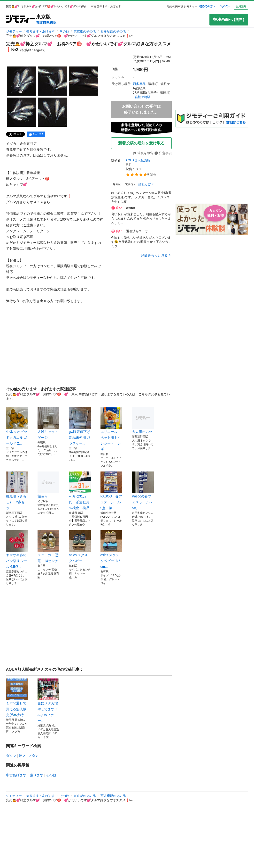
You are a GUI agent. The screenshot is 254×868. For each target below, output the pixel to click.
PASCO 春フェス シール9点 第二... (111, 491)
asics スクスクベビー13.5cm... (111, 549)
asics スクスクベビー (80, 546)
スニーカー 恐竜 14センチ (48, 546)
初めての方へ (207, 6)
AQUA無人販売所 (138, 160)
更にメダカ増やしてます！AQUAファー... (48, 701)
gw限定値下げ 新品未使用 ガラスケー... (80, 426)
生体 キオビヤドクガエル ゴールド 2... (17, 426)
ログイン (224, 6)
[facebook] (36, 134)
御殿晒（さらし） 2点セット (17, 491)
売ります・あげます (41, 31)
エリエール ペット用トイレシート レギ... (111, 429)
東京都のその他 (85, 31)
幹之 (22, 756)
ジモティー (14, 31)
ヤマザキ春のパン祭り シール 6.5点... (17, 549)
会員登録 (241, 6)
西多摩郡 (139, 84)
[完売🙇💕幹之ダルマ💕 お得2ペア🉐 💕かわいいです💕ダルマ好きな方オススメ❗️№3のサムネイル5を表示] (53, 112)
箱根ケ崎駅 (142, 97)
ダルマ (11, 756)
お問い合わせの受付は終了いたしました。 (141, 109)
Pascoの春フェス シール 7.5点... (143, 491)
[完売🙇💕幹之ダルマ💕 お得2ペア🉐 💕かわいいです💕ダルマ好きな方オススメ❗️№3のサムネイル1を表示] (22, 81)
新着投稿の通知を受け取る (141, 143)
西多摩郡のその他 (113, 31)
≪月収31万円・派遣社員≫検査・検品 (80, 491)
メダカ (34, 756)
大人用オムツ (143, 420)
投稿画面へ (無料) (229, 20)
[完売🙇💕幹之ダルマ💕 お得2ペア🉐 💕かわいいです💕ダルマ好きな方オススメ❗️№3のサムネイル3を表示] (84, 81)
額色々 (48, 485)
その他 (64, 31)
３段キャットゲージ (48, 423)
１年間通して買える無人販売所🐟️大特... (17, 698)
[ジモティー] (21, 20)
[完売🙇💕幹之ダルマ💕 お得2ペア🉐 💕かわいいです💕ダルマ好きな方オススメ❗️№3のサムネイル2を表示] (53, 81)
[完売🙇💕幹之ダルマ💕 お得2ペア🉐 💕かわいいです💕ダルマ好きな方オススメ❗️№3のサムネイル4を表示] (22, 112)
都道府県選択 (46, 23)
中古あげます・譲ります (25, 775)
